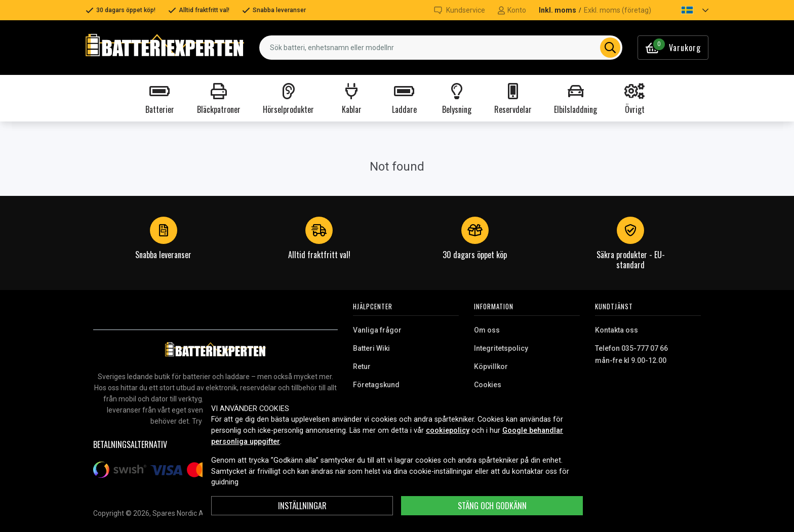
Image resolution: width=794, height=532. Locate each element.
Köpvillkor (491, 366)
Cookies (488, 385)
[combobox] (441, 48)
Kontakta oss (617, 330)
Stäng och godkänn (492, 506)
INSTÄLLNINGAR (302, 506)
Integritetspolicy (501, 348)
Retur (362, 366)
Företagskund (376, 385)
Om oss (487, 330)
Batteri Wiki (371, 348)
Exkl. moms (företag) (618, 10)
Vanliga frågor (377, 330)
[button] (686, 10)
